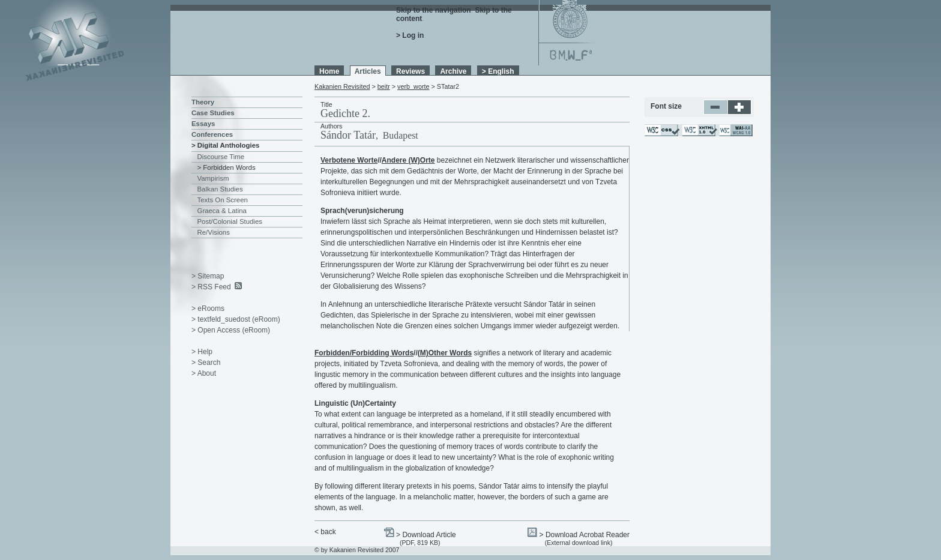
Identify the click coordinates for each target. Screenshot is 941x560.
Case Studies (213, 113)
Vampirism (213, 178)
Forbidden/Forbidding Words (364, 353)
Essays (203, 124)
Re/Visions (214, 232)
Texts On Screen (223, 200)
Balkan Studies (220, 189)
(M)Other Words (445, 353)
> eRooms (208, 309)
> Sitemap (208, 276)
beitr (384, 86)
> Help (202, 352)
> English (498, 71)
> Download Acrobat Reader (585, 535)
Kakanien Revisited (342, 86)
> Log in (410, 35)
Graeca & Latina (222, 211)
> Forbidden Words (227, 167)
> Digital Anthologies (225, 145)
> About (204, 373)
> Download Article (426, 535)
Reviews (410, 71)
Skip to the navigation (434, 10)
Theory (203, 102)
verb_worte (413, 86)
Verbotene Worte (349, 160)
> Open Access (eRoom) (231, 330)
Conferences (212, 134)
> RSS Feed (211, 287)
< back (325, 532)
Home (329, 71)
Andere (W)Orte (408, 160)
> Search (206, 363)
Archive (453, 71)
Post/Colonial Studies (230, 221)
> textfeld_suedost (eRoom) (236, 319)
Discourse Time (221, 157)
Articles (368, 71)
